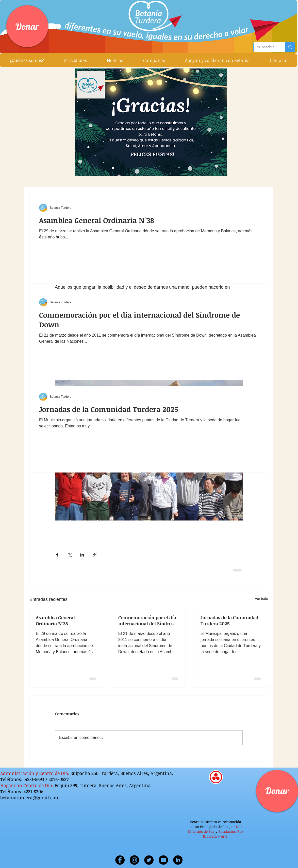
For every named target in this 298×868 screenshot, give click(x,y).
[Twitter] (149, 860)
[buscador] (266, 47)
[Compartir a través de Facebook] (57, 555)
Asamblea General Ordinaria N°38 (55, 620)
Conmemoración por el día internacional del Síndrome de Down (148, 620)
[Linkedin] (178, 860)
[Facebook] (120, 860)
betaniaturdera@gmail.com (30, 797)
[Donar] (27, 26)
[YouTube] (163, 860)
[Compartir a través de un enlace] (95, 555)
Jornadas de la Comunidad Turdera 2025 (229, 620)
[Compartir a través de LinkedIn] (82, 555)
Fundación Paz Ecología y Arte (223, 834)
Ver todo (261, 599)
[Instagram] (134, 860)
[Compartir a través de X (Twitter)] (70, 555)
